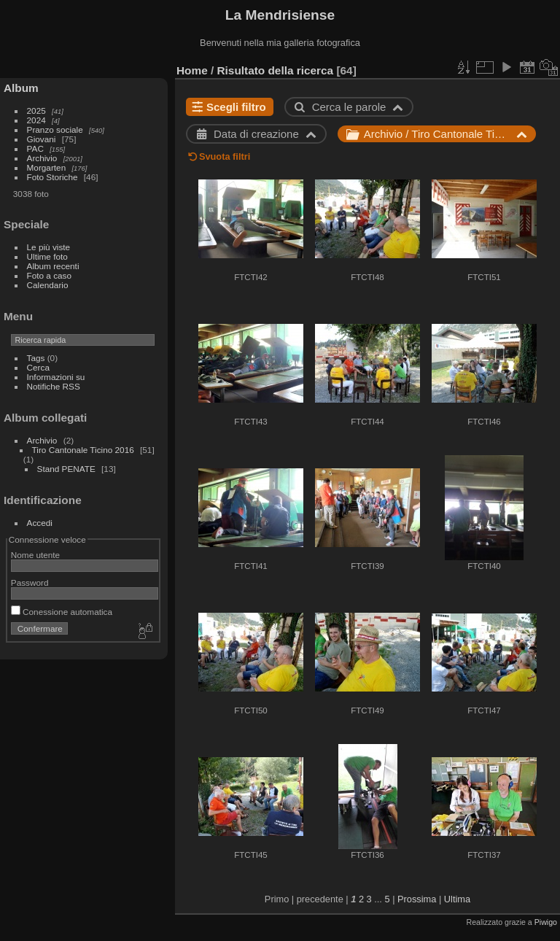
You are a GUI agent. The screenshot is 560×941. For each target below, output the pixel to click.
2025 (36, 111)
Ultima (457, 899)
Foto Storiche (52, 177)
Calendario (48, 285)
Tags (36, 358)
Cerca (38, 367)
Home (192, 70)
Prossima (417, 899)
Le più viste (49, 247)
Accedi (40, 523)
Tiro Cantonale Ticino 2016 (83, 450)
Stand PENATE (66, 469)
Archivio (42, 158)
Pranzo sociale (55, 129)
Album (21, 88)
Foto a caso (49, 275)
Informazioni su (56, 377)
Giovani (42, 139)
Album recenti (53, 266)
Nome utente (35, 555)
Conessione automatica (62, 612)
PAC (35, 148)
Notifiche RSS (54, 386)
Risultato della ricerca (276, 70)
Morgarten (47, 167)
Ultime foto (47, 256)
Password (30, 582)
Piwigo (546, 922)
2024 (36, 120)
